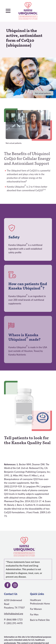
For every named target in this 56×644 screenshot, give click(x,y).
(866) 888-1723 (15, 620)
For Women (36, 609)
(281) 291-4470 (14, 623)
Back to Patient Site (40, 620)
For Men (34, 615)
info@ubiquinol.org (14, 614)
